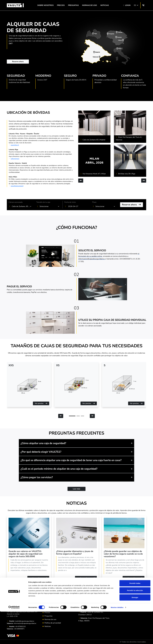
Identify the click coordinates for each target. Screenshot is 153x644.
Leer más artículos (76, 591)
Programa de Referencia (54, 606)
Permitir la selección (135, 623)
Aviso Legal (49, 609)
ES (136, 5)
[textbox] (49, 206)
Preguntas (73, 5)
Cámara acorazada (16, 202)
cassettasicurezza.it (17, 186)
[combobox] (22, 206)
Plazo (94, 202)
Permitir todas (135, 616)
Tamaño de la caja (43, 202)
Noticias (105, 5)
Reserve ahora (18, 62)
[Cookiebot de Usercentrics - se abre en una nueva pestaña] (14, 640)
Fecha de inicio (70, 202)
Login (126, 5)
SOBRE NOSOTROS (45, 5)
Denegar (135, 630)
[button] (76, 443)
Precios (61, 5)
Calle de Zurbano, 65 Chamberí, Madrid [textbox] (21, 206)
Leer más (76, 489)
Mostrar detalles (117, 640)
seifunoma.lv (15, 159)
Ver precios (41, 403)
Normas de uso (90, 5)
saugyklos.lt (15, 145)
